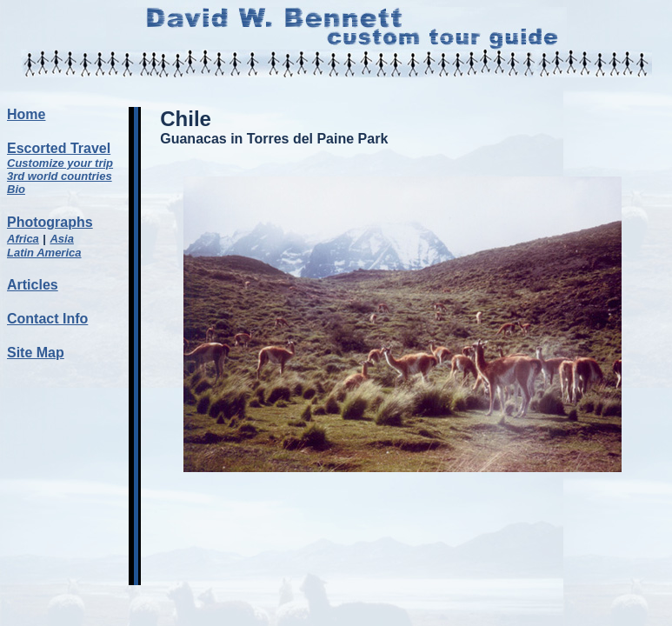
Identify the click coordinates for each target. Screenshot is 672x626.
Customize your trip (60, 163)
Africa (23, 239)
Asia (61, 239)
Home (26, 114)
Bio (16, 189)
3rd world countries (60, 176)
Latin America (44, 253)
